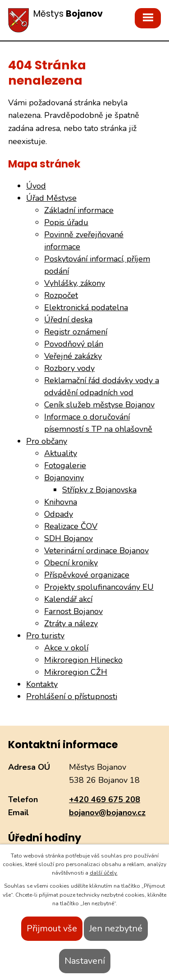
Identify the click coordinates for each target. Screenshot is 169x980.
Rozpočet (61, 295)
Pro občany (47, 441)
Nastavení (85, 961)
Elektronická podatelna (86, 307)
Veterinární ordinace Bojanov (96, 551)
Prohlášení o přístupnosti (72, 696)
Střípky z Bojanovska (99, 490)
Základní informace (79, 210)
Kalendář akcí (68, 599)
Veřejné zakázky (73, 356)
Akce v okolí (66, 648)
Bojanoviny (64, 478)
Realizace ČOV (71, 526)
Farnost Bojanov (73, 611)
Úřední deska (68, 320)
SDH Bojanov (69, 538)
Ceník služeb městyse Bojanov (99, 405)
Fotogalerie (65, 465)
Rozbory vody (69, 368)
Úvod (36, 186)
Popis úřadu (66, 222)
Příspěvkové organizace (87, 575)
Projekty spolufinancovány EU (99, 587)
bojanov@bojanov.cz (107, 813)
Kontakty (42, 684)
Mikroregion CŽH (76, 672)
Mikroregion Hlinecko (83, 660)
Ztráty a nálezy (71, 623)
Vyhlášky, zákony (75, 283)
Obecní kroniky (71, 563)
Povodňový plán (74, 344)
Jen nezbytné (116, 928)
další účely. (104, 873)
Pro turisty (45, 636)
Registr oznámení (76, 332)
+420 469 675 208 (105, 799)
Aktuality (61, 453)
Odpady (59, 514)
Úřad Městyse (51, 198)
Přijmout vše (52, 928)
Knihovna (61, 502)
